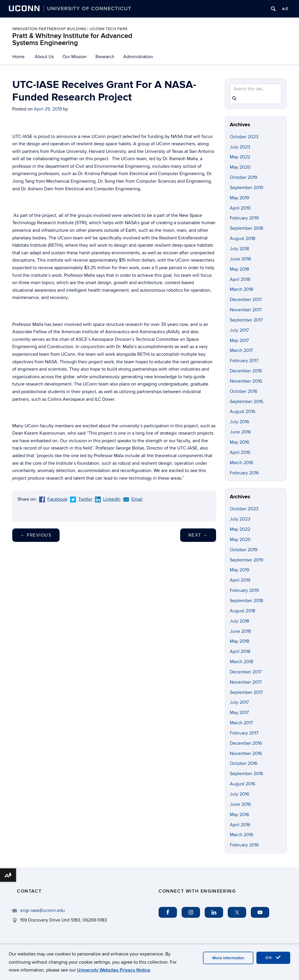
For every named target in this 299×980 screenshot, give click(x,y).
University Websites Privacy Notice (114, 970)
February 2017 (244, 361)
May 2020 (240, 167)
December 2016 (246, 371)
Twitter (81, 499)
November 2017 (246, 310)
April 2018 (240, 279)
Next (198, 535)
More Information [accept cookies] (228, 958)
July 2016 (239, 422)
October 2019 (244, 177)
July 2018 (239, 249)
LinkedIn (108, 499)
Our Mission (75, 57)
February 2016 (244, 473)
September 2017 (246, 320)
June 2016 (240, 432)
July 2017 (239, 330)
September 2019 (246, 188)
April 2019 (240, 208)
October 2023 (244, 137)
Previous (36, 535)
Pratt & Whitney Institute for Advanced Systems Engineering (72, 39)
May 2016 (239, 442)
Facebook (53, 499)
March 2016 (241, 463)
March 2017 (241, 350)
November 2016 (246, 381)
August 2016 (242, 412)
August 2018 (242, 238)
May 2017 (239, 341)
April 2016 (240, 452)
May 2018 (239, 269)
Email (133, 499)
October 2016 (244, 391)
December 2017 (246, 300)
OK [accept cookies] (273, 957)
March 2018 (241, 289)
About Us (44, 57)
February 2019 (244, 218)
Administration (138, 57)
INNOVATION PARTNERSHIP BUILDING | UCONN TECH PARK (70, 29)
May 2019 (239, 198)
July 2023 (240, 147)
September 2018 (246, 228)
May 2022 (240, 157)
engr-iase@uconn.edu (42, 910)
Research (105, 57)
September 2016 (246, 402)
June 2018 (240, 259)
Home (18, 57)
